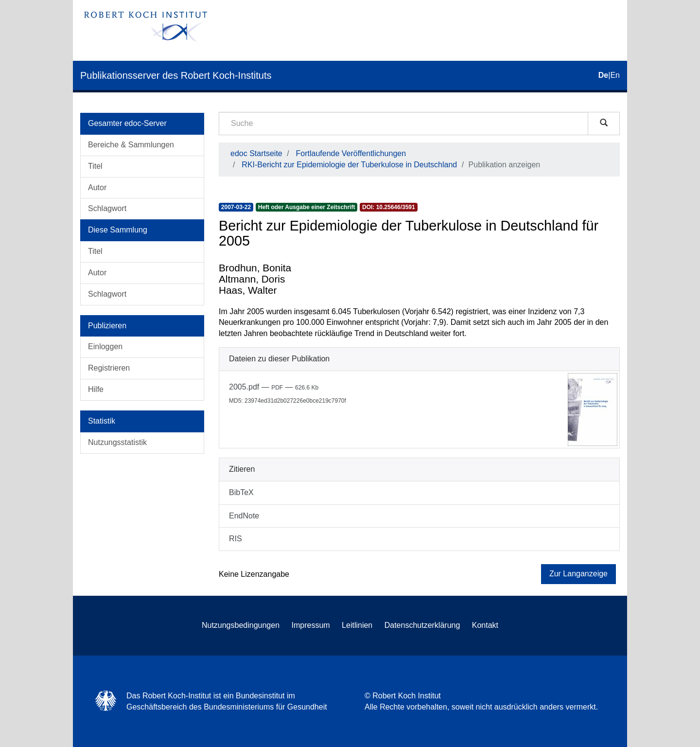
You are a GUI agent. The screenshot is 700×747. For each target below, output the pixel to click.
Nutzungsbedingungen (241, 625)
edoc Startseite (256, 153)
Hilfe (96, 389)
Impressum (311, 625)
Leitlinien (357, 625)
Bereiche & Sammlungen (131, 145)
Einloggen (105, 347)
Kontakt (485, 625)
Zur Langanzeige (578, 574)
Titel (95, 166)
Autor (97, 187)
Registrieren (109, 368)
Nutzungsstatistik (117, 442)
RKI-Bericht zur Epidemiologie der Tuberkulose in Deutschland (349, 165)
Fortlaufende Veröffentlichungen (351, 153)
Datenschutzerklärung (422, 625)
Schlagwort (107, 208)
